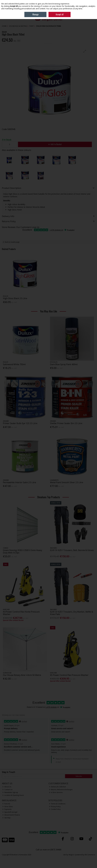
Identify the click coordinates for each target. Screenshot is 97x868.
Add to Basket (55, 144)
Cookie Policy (55, 809)
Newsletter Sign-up (10, 792)
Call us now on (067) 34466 (49, 850)
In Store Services (56, 792)
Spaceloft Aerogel (10, 812)
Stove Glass (8, 807)
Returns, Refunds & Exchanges (61, 790)
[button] (85, 51)
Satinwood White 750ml (14, 364)
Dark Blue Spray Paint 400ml (64, 364)
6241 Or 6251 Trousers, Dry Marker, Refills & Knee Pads (72, 613)
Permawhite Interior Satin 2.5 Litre (20, 482)
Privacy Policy (55, 807)
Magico (71, 855)
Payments (7, 809)
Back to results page (12, 242)
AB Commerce (90, 855)
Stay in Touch (8, 772)
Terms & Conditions (57, 804)
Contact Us (7, 790)
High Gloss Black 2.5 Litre (15, 298)
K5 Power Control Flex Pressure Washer (69, 675)
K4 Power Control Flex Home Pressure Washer (21, 613)
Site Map (6, 818)
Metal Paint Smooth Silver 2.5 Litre (67, 482)
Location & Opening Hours (13, 795)
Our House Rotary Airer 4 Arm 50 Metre (22, 675)
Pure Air (6, 804)
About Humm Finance (11, 815)
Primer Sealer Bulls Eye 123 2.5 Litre (20, 423)
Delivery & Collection (58, 787)
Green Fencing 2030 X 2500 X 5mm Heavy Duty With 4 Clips (23, 551)
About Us (7, 787)
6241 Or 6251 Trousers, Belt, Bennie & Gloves (72, 550)
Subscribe (79, 776)
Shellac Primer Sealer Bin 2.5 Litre (66, 423)
